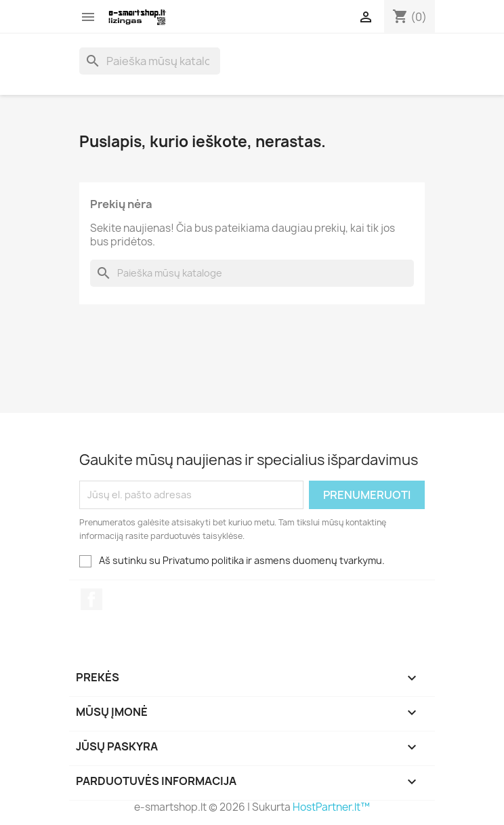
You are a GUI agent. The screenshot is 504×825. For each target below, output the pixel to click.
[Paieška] (150, 61)
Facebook (91, 599)
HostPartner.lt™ (331, 807)
